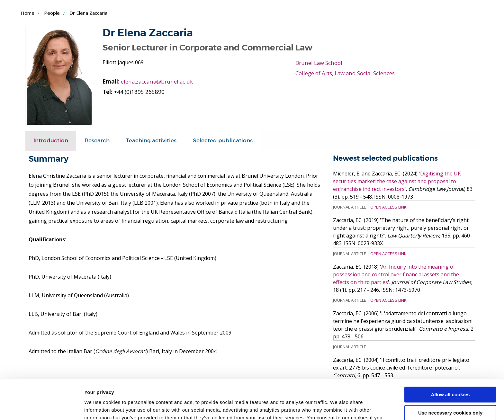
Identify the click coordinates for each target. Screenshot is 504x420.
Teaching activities (151, 140)
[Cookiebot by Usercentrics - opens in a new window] (42, 407)
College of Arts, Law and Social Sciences (345, 73)
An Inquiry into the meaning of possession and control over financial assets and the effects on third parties (396, 274)
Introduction (51, 140)
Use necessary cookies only (450, 377)
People (52, 13)
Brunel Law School (319, 63)
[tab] (51, 140)
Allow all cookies (450, 359)
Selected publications (223, 140)
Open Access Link (388, 207)
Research (97, 140)
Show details (99, 407)
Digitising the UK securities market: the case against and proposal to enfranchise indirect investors (397, 181)
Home (27, 13)
